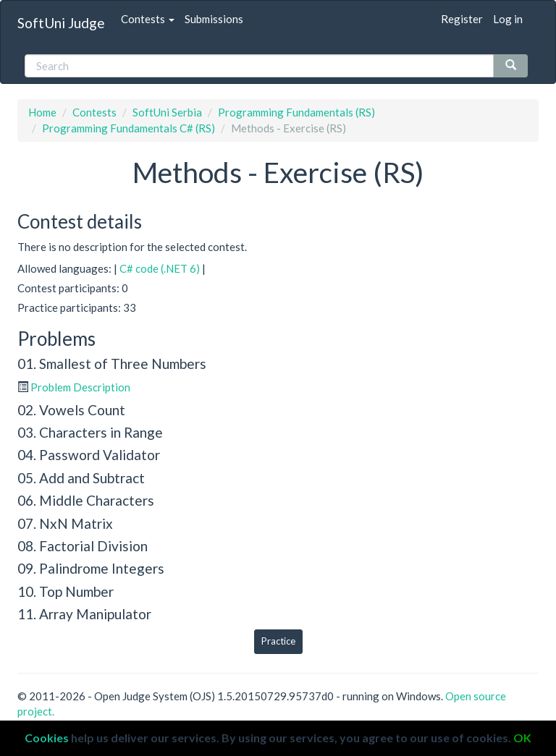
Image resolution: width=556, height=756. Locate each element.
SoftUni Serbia (167, 112)
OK (522, 738)
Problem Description (80, 387)
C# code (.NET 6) (160, 268)
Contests (148, 19)
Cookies (47, 738)
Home (42, 112)
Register (462, 19)
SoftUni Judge (61, 23)
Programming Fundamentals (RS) (296, 112)
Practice (278, 641)
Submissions (214, 19)
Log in (508, 19)
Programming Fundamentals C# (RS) (129, 128)
